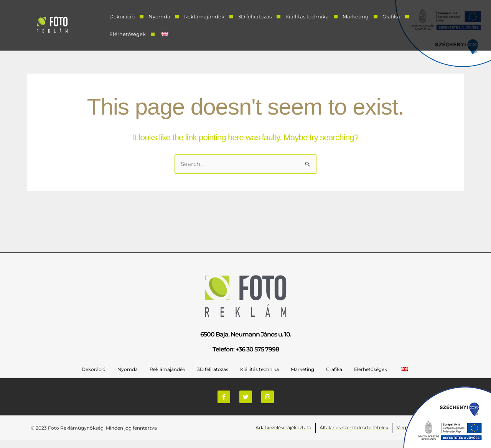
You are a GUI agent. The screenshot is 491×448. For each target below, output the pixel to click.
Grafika (391, 16)
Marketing (356, 16)
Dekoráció (122, 16)
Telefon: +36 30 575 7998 (246, 349)
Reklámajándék (204, 16)
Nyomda (159, 16)
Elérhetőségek (128, 34)
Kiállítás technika (307, 16)
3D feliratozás (255, 16)
